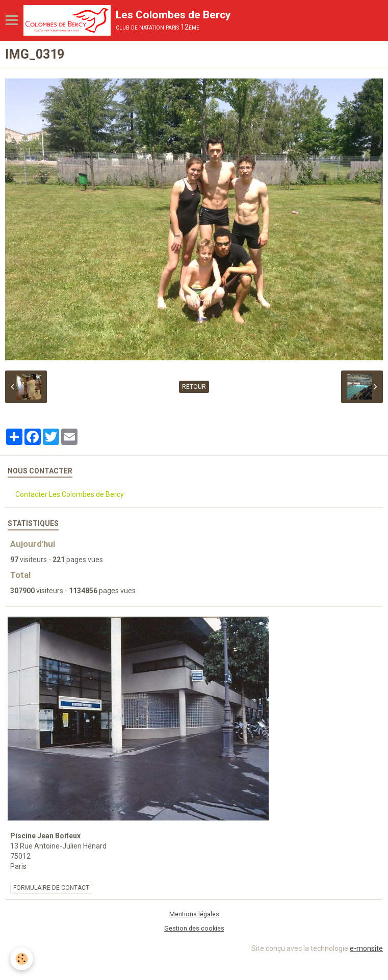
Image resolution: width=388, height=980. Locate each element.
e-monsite (366, 948)
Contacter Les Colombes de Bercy (70, 494)
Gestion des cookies (194, 928)
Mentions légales (194, 914)
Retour (194, 387)
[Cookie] (22, 959)
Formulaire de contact (51, 888)
